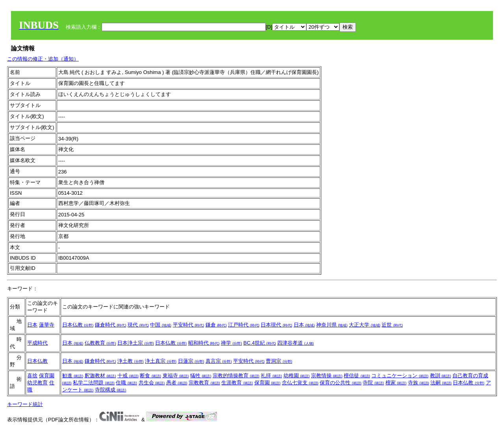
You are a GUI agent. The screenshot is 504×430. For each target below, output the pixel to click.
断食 (150, 376)
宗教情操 (327, 376)
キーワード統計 (25, 404)
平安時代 (189, 325)
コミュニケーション (400, 376)
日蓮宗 (191, 361)
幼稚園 (297, 376)
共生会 (152, 383)
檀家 (396, 383)
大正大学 (365, 325)
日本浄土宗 (136, 343)
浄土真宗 (161, 361)
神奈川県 (332, 325)
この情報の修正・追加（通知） (43, 59)
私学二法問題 (94, 383)
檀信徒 (357, 376)
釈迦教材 (100, 376)
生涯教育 (237, 383)
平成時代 (37, 343)
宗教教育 (204, 383)
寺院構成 (111, 390)
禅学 (232, 343)
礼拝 (271, 376)
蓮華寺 (47, 325)
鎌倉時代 (111, 325)
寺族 (419, 383)
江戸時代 (244, 325)
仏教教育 (100, 343)
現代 (138, 325)
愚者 (177, 383)
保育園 (47, 376)
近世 (392, 325)
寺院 (373, 383)
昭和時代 (204, 343)
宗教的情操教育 (236, 376)
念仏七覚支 (300, 383)
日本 (32, 325)
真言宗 (219, 361)
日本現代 (276, 325)
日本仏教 (78, 325)
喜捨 (32, 376)
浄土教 (131, 361)
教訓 (441, 376)
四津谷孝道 (296, 343)
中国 (161, 325)
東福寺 (176, 376)
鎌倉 (216, 325)
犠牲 (201, 376)
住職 (126, 383)
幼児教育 (37, 383)
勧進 (73, 376)
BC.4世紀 (260, 343)
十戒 (128, 376)
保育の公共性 (341, 383)
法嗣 (441, 383)
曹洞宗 (279, 361)
